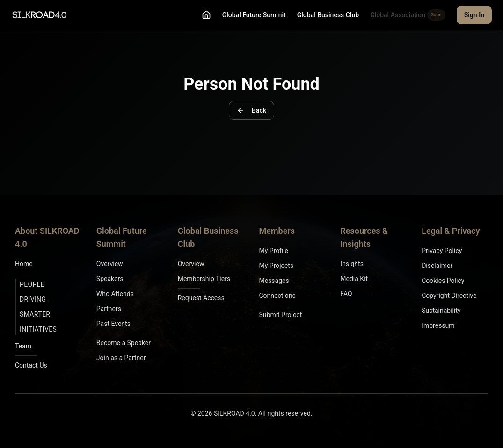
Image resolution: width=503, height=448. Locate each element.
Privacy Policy (442, 251)
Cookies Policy (443, 281)
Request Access (201, 298)
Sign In (474, 15)
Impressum (438, 325)
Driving (33, 299)
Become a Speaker (124, 343)
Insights (352, 264)
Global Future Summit (254, 15)
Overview (110, 264)
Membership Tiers (204, 279)
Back (251, 110)
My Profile (273, 251)
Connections (277, 296)
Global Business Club (328, 15)
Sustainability (441, 311)
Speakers (110, 279)
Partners (109, 309)
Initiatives (38, 329)
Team (23, 346)
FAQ (346, 294)
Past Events (113, 324)
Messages (274, 281)
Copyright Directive (449, 296)
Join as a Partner (121, 358)
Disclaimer (437, 266)
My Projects (276, 266)
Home (24, 264)
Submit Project (280, 315)
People (32, 284)
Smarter (35, 314)
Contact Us (31, 365)
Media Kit (354, 279)
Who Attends (115, 294)
